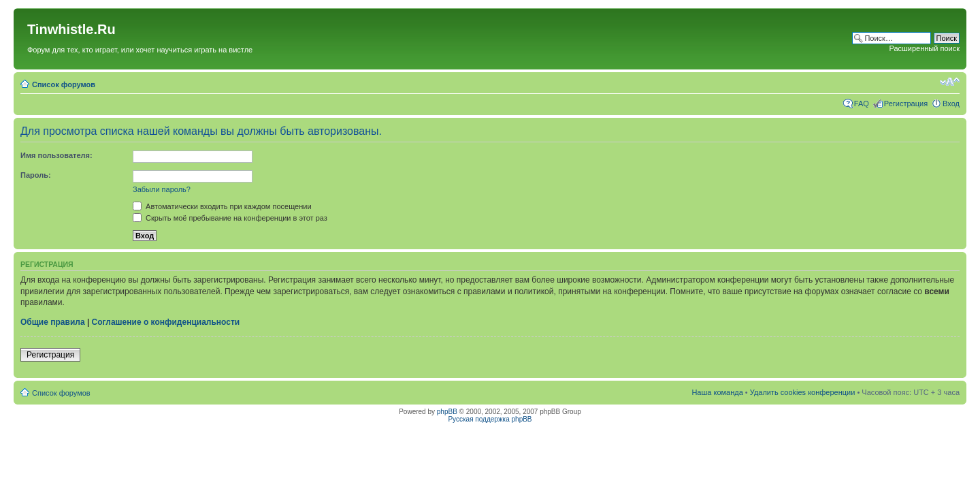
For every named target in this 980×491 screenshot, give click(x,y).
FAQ (862, 104)
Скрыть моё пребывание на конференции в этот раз (230, 218)
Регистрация (906, 104)
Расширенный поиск (924, 48)
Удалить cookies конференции (803, 392)
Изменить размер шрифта (950, 82)
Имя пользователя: (56, 155)
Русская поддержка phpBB (490, 419)
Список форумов (64, 84)
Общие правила (53, 322)
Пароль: (36, 175)
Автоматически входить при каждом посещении (222, 206)
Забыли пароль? (162, 189)
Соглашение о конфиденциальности (166, 322)
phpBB (447, 412)
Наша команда (717, 392)
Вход (951, 104)
